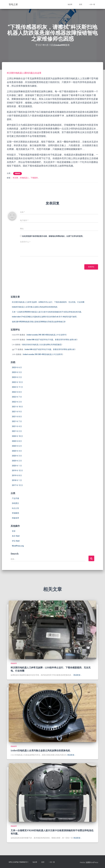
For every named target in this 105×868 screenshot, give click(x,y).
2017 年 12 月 (17, 485)
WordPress (94, 862)
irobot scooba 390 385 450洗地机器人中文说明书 (46, 335)
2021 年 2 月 (17, 431)
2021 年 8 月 (17, 416)
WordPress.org (18, 546)
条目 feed (16, 536)
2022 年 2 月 (17, 402)
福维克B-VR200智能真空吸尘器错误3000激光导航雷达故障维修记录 (39, 322)
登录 (14, 531)
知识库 (70, 4)
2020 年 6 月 (17, 446)
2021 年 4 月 (17, 426)
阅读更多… (78, 675)
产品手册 (15, 498)
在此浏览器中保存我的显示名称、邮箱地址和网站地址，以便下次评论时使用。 (53, 236)
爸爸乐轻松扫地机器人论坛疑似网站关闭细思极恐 (42, 345)
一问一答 (92, 4)
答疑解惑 (15, 513)
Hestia (82, 862)
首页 (81, 4)
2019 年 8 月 (17, 475)
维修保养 (17, 173)
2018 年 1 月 (17, 480)
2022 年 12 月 (17, 382)
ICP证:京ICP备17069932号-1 (19, 862)
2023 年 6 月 (17, 367)
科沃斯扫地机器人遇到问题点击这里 (25, 73)
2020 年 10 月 (17, 436)
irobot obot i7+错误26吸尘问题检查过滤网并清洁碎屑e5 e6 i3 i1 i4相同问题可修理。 (45, 317)
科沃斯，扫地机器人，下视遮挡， (26, 178)
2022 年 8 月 (17, 392)
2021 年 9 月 (17, 412)
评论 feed (16, 541)
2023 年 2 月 (17, 377)
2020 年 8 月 (17, 441)
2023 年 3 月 (17, 372)
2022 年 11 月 (17, 387)
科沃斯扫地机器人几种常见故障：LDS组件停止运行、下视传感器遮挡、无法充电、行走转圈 (48, 302)
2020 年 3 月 (17, 456)
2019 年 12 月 (17, 471)
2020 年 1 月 (17, 466)
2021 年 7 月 (17, 421)
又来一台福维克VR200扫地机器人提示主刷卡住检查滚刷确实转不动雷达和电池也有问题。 (47, 312)
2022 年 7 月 (17, 397)
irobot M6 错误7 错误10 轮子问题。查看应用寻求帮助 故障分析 (52, 340)
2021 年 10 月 (17, 407)
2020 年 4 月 (17, 451)
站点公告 (15, 508)
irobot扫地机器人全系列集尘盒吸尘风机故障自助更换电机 (35, 307)
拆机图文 (15, 503)
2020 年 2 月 (17, 461)
